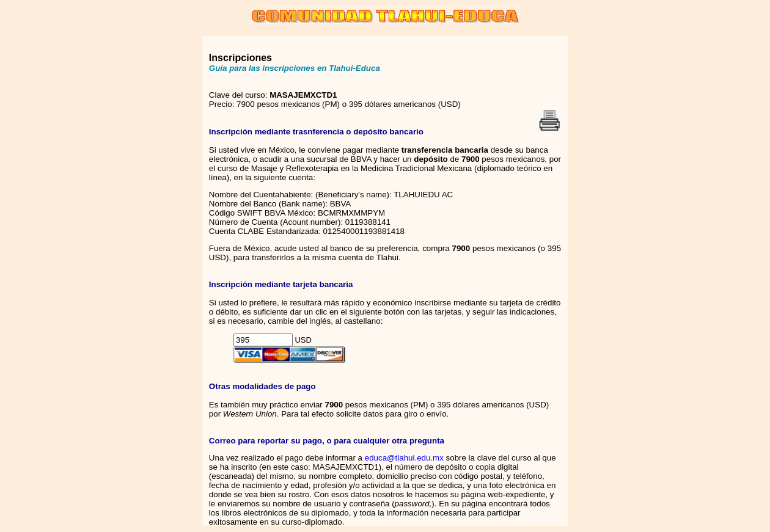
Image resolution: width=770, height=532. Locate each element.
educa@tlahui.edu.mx (404, 458)
